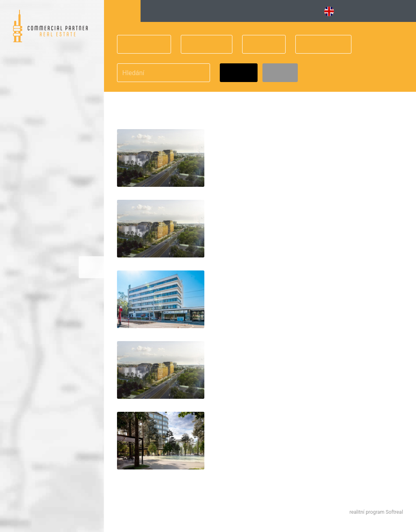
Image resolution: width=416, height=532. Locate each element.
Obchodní (318, 44)
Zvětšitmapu (91, 267)
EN (333, 11)
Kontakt (397, 11)
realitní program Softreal (376, 512)
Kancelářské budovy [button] (179, 11)
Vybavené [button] (244, 11)
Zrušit (280, 73)
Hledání (122, 11)
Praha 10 (139, 44)
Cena (259, 44)
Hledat (239, 73)
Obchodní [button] (292, 11)
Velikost (202, 44)
